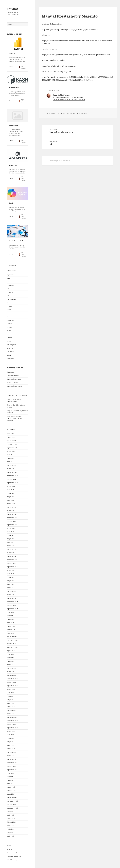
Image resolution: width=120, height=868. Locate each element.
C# (8, 289)
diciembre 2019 (12, 675)
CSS (8, 296)
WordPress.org (12, 860)
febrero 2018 (11, 752)
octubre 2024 (11, 479)
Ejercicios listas (12, 402)
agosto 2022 (11, 570)
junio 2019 (11, 696)
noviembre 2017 (12, 763)
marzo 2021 (11, 626)
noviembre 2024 (12, 476)
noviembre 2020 (12, 640)
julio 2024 (10, 490)
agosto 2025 (11, 451)
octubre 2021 (11, 605)
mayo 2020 (11, 661)
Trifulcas (13, 9)
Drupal (9, 306)
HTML (9, 310)
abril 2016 (10, 815)
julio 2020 (10, 654)
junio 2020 (11, 658)
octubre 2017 (11, 766)
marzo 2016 (11, 819)
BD (8, 282)
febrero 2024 (11, 507)
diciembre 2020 (12, 637)
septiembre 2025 (12, 448)
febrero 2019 (11, 710)
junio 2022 (11, 577)
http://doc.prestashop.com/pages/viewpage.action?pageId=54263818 (70, 29)
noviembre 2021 (12, 602)
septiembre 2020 (12, 647)
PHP (8, 334)
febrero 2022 (11, 591)
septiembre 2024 (12, 483)
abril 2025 (10, 462)
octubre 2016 (11, 805)
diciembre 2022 (12, 556)
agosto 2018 (11, 731)
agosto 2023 (11, 528)
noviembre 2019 (12, 679)
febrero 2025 (11, 465)
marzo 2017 (11, 787)
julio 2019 (10, 693)
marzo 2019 (11, 707)
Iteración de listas (13, 376)
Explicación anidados (14, 379)
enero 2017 (11, 794)
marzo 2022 (11, 588)
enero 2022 (11, 595)
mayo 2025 (11, 458)
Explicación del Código (15, 386)
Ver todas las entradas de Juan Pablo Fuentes (68, 99)
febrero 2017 (11, 791)
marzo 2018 (11, 749)
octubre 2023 (11, 521)
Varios (9, 355)
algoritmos (11, 275)
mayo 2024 (11, 497)
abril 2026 (10, 434)
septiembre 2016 (12, 808)
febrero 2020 (11, 668)
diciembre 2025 (12, 441)
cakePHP (10, 292)
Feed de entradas (13, 853)
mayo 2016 (11, 812)
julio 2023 (10, 532)
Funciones (10, 372)
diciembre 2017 (12, 759)
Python (9, 338)
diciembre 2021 (12, 598)
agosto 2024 (11, 486)
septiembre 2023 (12, 525)
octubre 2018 (11, 724)
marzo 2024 (11, 504)
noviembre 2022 (12, 560)
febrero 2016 (11, 822)
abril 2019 (10, 703)
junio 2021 (11, 616)
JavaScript (10, 320)
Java (8, 317)
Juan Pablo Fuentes (69, 113)
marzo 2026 (11, 437)
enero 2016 (11, 826)
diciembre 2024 (12, 472)
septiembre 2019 (12, 686)
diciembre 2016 (12, 798)
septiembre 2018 (12, 728)
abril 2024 (10, 500)
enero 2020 (11, 672)
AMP (9, 278)
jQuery (9, 327)
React (9, 341)
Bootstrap (10, 285)
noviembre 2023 (12, 518)
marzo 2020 (11, 665)
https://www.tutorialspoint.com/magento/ (59, 66)
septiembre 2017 (12, 770)
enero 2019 (11, 714)
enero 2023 (11, 553)
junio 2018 (11, 738)
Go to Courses (12, 265)
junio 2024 (11, 493)
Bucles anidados (12, 383)
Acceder (10, 849)
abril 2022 (10, 584)
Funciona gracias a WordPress (60, 161)
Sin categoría (11, 345)
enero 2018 (11, 756)
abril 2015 (10, 836)
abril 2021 (10, 623)
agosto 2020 (11, 651)
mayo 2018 (11, 742)
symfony (10, 348)
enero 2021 (11, 633)
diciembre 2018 (12, 717)
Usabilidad (11, 352)
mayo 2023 (11, 539)
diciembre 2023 (12, 514)
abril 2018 (10, 745)
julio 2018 (10, 735)
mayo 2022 (11, 581)
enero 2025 (11, 469)
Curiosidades (11, 299)
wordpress (10, 359)
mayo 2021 (11, 619)
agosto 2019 (11, 689)
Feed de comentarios (14, 856)
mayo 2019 (11, 700)
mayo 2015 (11, 833)
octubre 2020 (11, 644)
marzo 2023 (11, 546)
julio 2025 (10, 455)
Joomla (9, 324)
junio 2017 (11, 777)
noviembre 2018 (12, 721)
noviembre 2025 (12, 444)
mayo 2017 (11, 780)
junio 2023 (11, 535)
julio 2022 (10, 574)
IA (8, 313)
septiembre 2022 (12, 567)
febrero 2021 (11, 630)
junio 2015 (11, 829)
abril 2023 (10, 542)
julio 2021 (10, 612)
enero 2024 (11, 511)
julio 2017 (10, 773)
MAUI (9, 331)
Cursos (9, 303)
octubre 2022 (11, 563)
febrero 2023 (11, 549)
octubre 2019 (11, 682)
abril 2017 (10, 784)
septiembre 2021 (12, 609)
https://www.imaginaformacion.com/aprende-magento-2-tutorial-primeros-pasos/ (76, 55)
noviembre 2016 (12, 801)
